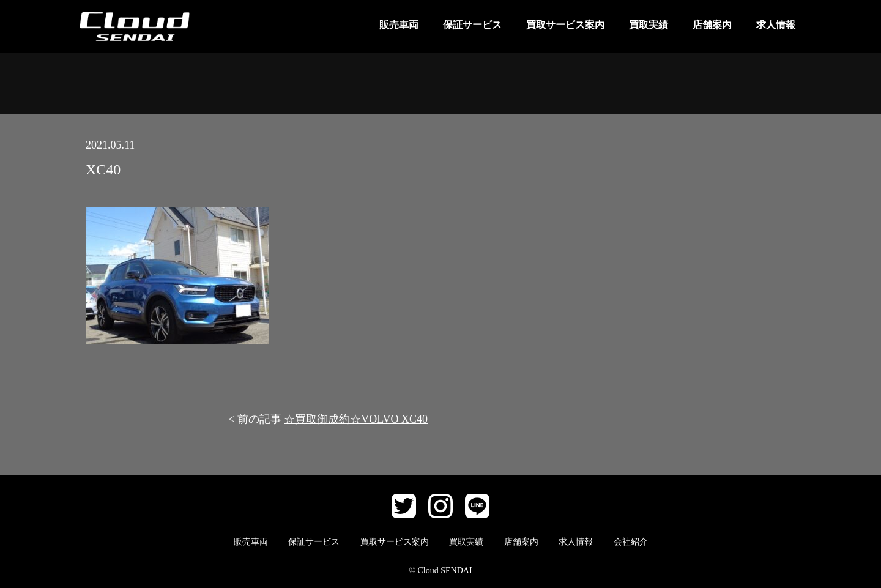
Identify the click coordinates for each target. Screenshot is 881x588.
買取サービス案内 (565, 25)
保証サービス (472, 25)
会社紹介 (631, 542)
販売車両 (399, 25)
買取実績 (649, 25)
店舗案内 (712, 25)
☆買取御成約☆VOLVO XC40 (356, 419)
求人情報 (776, 25)
